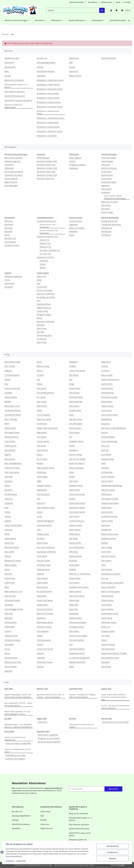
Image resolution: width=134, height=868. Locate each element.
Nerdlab (105, 543)
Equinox (104, 432)
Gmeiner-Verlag (75, 455)
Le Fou (39, 516)
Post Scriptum (42, 578)
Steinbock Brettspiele (78, 622)
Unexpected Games (77, 653)
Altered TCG (44, 240)
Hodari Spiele (74, 490)
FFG (71, 437)
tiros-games (9, 644)
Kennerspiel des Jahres (14, 172)
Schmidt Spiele (107, 596)
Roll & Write (106, 205)
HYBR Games (106, 494)
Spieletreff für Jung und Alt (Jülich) (18, 100)
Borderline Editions (77, 463)
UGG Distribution (108, 649)
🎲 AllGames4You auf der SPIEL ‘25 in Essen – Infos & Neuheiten (51, 696)
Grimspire (9, 481)
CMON (39, 410)
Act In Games (42, 459)
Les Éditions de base (109, 516)
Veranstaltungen (11, 185)
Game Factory (42, 450)
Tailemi (40, 636)
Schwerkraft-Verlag (12, 600)
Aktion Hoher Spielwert (14, 158)
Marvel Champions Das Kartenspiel (49, 232)
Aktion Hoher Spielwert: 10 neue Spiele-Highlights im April (17, 713)
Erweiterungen (107, 212)
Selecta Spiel (74, 600)
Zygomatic (9, 671)
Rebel (7, 587)
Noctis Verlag (106, 547)
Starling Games (11, 622)
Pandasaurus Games (13, 561)
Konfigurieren (113, 852)
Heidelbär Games (76, 485)
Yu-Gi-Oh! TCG (45, 254)
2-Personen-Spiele (109, 158)
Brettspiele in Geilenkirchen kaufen (48, 112)
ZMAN (72, 667)
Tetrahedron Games (13, 640)
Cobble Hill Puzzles (12, 468)
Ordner (43, 264)
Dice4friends (42, 424)
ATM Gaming (74, 393)
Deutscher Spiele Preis (46, 294)
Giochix (40, 455)
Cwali (71, 415)
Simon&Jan (9, 605)
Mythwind (41, 325)
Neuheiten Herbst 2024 (46, 172)
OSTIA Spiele (42, 556)
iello (38, 499)
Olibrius (8, 556)
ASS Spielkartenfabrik (45, 393)
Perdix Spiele (74, 565)
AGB (71, 62)
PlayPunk (40, 574)
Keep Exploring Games (46, 508)
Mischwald (9, 224)
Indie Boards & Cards (110, 499)
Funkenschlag (42, 311)
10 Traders (106, 371)
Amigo (72, 384)
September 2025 (76, 689)
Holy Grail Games (108, 490)
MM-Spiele (73, 538)
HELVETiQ (8, 490)
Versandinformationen (46, 71)
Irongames (9, 503)
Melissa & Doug (43, 366)
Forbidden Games (76, 441)
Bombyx (40, 463)
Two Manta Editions (77, 649)
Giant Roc (105, 450)
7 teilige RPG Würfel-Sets (111, 224)
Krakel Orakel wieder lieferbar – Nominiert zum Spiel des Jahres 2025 (114, 697)
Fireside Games (43, 441)
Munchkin (9, 228)
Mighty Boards (10, 538)
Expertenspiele (107, 161)
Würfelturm (106, 235)
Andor (39, 280)
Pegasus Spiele (10, 565)
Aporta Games (107, 384)
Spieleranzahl (107, 2)
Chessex (105, 366)
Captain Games (107, 406)
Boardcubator (107, 402)
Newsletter (41, 76)
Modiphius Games (109, 538)
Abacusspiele (10, 459)
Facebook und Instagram (15, 759)
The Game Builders (77, 640)
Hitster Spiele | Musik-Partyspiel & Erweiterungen (115, 197)
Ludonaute (106, 525)
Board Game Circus (12, 406)
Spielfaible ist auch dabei (16, 755)
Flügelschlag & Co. (44, 308)
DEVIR (7, 424)
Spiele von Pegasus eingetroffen (18, 743)
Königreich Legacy (44, 315)
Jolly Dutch (41, 503)
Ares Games (42, 388)
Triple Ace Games (108, 644)
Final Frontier (10, 441)
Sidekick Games (107, 600)
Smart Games (107, 605)
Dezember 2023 (43, 731)
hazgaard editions (44, 485)
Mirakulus (41, 538)
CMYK (104, 463)
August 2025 (106, 689)
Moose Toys (9, 543)
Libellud (8, 521)
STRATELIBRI (9, 627)
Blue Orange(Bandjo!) (13, 463)
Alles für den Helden (77, 459)
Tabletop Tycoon (11, 636)
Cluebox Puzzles (76, 221)
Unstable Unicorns (12, 245)
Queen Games (42, 583)
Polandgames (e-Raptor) (111, 574)
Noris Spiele (9, 552)
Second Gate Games (45, 600)
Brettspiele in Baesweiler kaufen (50, 89)
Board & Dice (42, 406)
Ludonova (8, 530)
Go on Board (106, 455)
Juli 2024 (72, 718)
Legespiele (105, 185)
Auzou (39, 362)
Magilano (8, 371)
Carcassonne (42, 287)
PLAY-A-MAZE (10, 366)
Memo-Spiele (106, 189)
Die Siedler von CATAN (46, 297)
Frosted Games (10, 446)
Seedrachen (43, 722)
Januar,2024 (9, 731)
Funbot (72, 446)
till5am (104, 640)
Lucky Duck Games (44, 525)
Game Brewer (10, 450)
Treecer (40, 644)
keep (6, 508)
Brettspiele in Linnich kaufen (48, 127)
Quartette (8, 231)
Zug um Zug (42, 342)
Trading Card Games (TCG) (47, 236)
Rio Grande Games (44, 591)
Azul (39, 283)
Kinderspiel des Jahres (14, 175)
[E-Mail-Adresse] (87, 789)
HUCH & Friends (43, 494)
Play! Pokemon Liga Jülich (15, 92)
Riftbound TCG (46, 247)
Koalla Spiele (106, 508)
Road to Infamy (75, 591)
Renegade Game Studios (79, 587)
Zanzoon (40, 667)
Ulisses (7, 653)
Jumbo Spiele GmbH (77, 503)
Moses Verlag (42, 543)
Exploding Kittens (44, 304)
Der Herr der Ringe (44, 290)
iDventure (8, 499)
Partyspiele (106, 192)
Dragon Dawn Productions (47, 428)
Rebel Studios (42, 587)
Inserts (7, 280)
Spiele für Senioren (109, 168)
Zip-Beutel (9, 287)
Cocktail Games (75, 410)
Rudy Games (42, 596)
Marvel (40, 318)
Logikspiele (73, 224)
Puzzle (72, 235)
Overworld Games (108, 556)
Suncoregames (43, 631)
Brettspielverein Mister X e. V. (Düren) (16, 86)
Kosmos (8, 516)
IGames (72, 499)
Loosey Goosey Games (13, 525)
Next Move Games (12, 547)
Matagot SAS (106, 530)
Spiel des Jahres (11, 182)
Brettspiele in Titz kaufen (47, 136)
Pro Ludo (105, 578)
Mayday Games (43, 534)
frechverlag (41, 472)
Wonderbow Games (45, 662)
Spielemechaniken (77, 2)
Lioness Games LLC (77, 521)
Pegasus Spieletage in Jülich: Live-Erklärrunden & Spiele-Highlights (18, 696)
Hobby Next (9, 168)
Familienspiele (107, 175)
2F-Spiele (40, 375)
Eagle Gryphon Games (46, 468)
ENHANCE (105, 468)
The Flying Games (44, 640)
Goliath (72, 477)
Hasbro (7, 485)
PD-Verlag (73, 561)
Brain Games (74, 406)
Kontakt (127, 2)
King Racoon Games (77, 508)
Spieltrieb (8, 618)
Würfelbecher (107, 228)
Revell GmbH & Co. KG (13, 591)
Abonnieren (113, 789)
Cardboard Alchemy (12, 410)
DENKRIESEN (106, 419)
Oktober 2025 (42, 689)
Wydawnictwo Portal (77, 662)
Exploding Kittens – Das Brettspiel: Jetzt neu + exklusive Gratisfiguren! (18, 726)
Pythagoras (73, 362)
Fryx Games (41, 446)
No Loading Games (77, 547)
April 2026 (9, 689)
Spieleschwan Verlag (109, 614)
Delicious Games (76, 419)
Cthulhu (72, 161)
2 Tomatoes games (12, 375)
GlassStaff (8, 477)
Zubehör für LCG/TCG (45, 257)
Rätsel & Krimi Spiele (110, 202)
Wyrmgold (105, 662)
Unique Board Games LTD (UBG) (114, 653)
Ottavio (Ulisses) (75, 556)
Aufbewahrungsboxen (13, 276)
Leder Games (74, 516)
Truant (7, 649)
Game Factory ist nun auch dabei (115, 722)
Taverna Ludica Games (78, 636)
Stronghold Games (76, 627)
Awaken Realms (11, 397)
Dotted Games (10, 428)
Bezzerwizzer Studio (109, 397)
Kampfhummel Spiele (110, 503)
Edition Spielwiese (76, 468)
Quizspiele (105, 209)
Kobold (7, 512)
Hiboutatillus (42, 490)
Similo (7, 235)
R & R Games (74, 583)
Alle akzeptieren (113, 846)
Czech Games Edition (110, 415)
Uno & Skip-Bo (10, 242)
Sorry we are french (45, 609)
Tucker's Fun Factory (45, 649)
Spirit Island (42, 328)
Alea (6, 384)
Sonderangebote (11, 179)
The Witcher (42, 339)
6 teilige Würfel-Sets (109, 221)
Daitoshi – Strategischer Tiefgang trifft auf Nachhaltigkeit (82, 696)
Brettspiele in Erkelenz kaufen (49, 102)
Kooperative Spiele (109, 182)
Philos (104, 565)
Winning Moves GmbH (110, 658)
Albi (71, 379)
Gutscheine (9, 165)
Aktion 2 (40, 371)
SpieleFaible (74, 614)
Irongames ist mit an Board (49, 738)
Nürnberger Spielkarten (46, 552)
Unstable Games (11, 658)
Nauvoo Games (75, 543)
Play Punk (8, 574)
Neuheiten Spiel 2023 (45, 179)
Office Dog (73, 552)
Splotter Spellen (75, 618)
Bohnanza (9, 221)
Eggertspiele (42, 432)
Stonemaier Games (109, 622)
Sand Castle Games (77, 596)
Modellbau (73, 231)
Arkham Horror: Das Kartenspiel (48, 226)
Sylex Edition (74, 631)
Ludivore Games (76, 525)
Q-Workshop (9, 583)
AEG (38, 379)
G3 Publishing (107, 472)
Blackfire (8, 402)
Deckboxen (44, 261)
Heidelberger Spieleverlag (112, 485)
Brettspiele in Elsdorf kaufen (48, 98)
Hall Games (74, 481)
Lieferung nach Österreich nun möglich (81, 726)
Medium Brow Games (110, 534)
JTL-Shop (122, 865)
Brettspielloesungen (13, 362)
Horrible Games (11, 494)
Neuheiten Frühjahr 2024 (47, 175)
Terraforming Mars (44, 335)
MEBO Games (75, 534)
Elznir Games (74, 432)
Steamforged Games (45, 622)
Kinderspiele (106, 172)
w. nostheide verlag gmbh (79, 658)
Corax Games (106, 410)
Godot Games (42, 477)
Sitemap (40, 67)
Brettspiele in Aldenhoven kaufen (50, 80)
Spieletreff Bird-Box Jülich (15, 96)
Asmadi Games (107, 388)
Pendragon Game (44, 565)
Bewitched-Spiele (76, 397)
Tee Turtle (105, 636)
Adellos (7, 379)
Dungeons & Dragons (78, 165)
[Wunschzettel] (116, 10)
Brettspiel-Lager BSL (13, 161)
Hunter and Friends (77, 494)
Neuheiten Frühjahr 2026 (47, 161)
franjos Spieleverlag (109, 441)
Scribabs (73, 366)
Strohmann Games (44, 627)
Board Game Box (76, 402)
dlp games (105, 424)
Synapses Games (108, 631)
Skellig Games (42, 605)
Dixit (39, 301)
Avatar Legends (75, 158)
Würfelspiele (106, 231)
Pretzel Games (75, 578)
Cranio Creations (43, 415)
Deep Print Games (44, 419)
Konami (40, 512)
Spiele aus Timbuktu (45, 614)
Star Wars (41, 332)
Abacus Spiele (107, 375)
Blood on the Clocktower (14, 80)
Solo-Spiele (106, 165)
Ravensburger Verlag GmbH (112, 583)
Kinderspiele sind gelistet (48, 735)
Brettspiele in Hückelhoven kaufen (51, 118)
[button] (111, 10)
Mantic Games (75, 530)
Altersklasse (93, 2)
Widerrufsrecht (75, 76)
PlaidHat (72, 569)
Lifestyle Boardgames (45, 521)
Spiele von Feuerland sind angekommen (15, 739)
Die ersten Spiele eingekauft (49, 742)
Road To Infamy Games (110, 591)
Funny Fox (105, 446)
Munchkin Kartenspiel (46, 321)
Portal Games (10, 578)
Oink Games (106, 552)
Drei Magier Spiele (12, 432)
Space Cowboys (107, 609)
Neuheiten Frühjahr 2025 (47, 168)
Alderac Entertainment (110, 379)
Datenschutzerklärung (53, 788)
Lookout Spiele (107, 521)
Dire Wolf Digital (76, 424)
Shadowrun (74, 168)
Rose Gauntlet (10, 596)
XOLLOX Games (11, 667)
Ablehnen (113, 859)
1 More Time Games (77, 371)
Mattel (7, 534)
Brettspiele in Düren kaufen (48, 93)
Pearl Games (106, 561)
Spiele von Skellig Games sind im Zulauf (18, 751)
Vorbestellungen (43, 158)
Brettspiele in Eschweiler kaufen (50, 107)
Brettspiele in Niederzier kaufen (50, 131)
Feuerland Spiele (108, 437)
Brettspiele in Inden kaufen (48, 122)
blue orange (42, 402)
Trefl (71, 644)
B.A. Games (41, 397)
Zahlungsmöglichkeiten (46, 62)
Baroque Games (108, 459)
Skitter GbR (74, 605)
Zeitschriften (10, 283)
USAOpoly (41, 658)
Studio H (8, 631)
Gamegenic (74, 450)
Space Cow (73, 609)
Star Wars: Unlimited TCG (50, 250)
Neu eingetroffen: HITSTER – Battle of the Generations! (18, 704)
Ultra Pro (40, 653)
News (118, 2)
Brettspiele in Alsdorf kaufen (48, 85)
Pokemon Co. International (80, 574)
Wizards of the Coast (13, 662)
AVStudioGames (108, 393)
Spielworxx (41, 618)
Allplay (39, 384)
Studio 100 (105, 627)
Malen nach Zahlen (77, 228)
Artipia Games (75, 388)
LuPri (39, 530)
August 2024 (42, 718)
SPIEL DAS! (9, 614)
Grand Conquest (108, 477)
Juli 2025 (8, 718)
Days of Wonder (11, 419)
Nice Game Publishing (46, 547)
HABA (39, 481)
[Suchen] (73, 10)
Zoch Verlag (106, 667)
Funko (71, 472)
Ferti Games (42, 437)
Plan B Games (107, 569)
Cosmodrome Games (13, 415)
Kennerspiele (107, 179)
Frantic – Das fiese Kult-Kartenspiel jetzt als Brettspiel (115, 707)
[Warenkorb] (126, 10)
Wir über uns (42, 58)
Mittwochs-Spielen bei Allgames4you (13, 106)
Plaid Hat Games (43, 569)
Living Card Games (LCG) (47, 221)
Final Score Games (12, 472)
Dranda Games (75, 428)
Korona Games (107, 512)
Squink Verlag (107, 618)
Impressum (10, 861)
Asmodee (8, 393)
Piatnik (7, 569)
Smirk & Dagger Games (14, 609)
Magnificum (106, 362)
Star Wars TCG (10, 238)
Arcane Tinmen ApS (12, 388)
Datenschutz (21, 861)
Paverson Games (43, 561)
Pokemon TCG (45, 243)
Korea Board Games (77, 512)
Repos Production (108, 587)
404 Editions (74, 375)
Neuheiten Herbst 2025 (46, 165)
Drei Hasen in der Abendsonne (114, 428)
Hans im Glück (107, 481)
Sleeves (43, 268)
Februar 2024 (107, 718)
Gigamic (8, 455)
